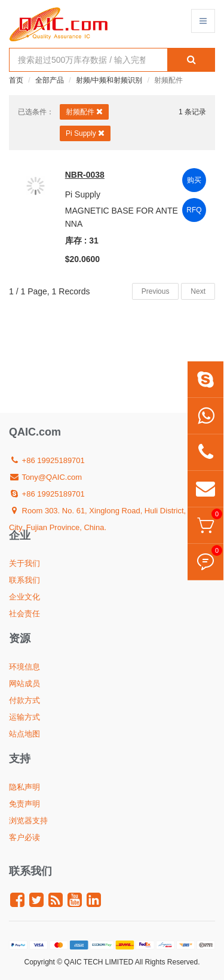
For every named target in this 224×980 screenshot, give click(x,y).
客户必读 (24, 837)
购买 (194, 180)
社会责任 (24, 614)
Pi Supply (85, 133)
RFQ (194, 210)
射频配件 (84, 112)
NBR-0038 (85, 175)
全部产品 (50, 80)
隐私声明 (24, 787)
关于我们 (24, 563)
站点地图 (24, 734)
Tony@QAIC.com (45, 477)
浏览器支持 (28, 821)
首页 (16, 80)
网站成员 (24, 684)
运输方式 (24, 717)
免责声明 (24, 804)
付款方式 (24, 700)
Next (198, 291)
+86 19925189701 (47, 460)
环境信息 (24, 667)
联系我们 (24, 580)
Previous (156, 291)
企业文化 (24, 597)
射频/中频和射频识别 (109, 80)
